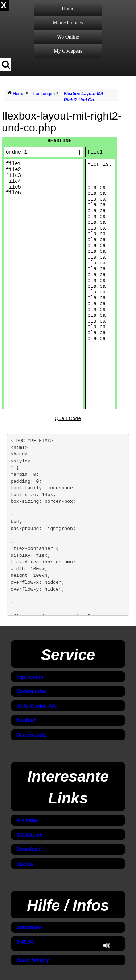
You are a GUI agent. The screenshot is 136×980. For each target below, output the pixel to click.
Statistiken (29, 927)
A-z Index (28, 820)
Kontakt (26, 720)
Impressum (30, 677)
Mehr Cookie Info (37, 706)
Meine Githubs (68, 23)
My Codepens (68, 51)
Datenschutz (31, 735)
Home (68, 9)
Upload (25, 864)
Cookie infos (32, 691)
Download (28, 849)
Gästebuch (29, 835)
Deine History (33, 960)
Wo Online (68, 37)
